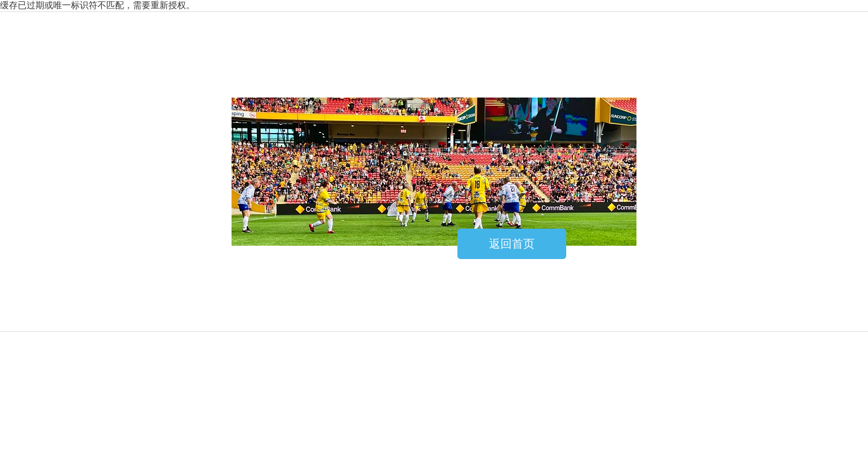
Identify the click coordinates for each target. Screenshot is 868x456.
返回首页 (512, 244)
